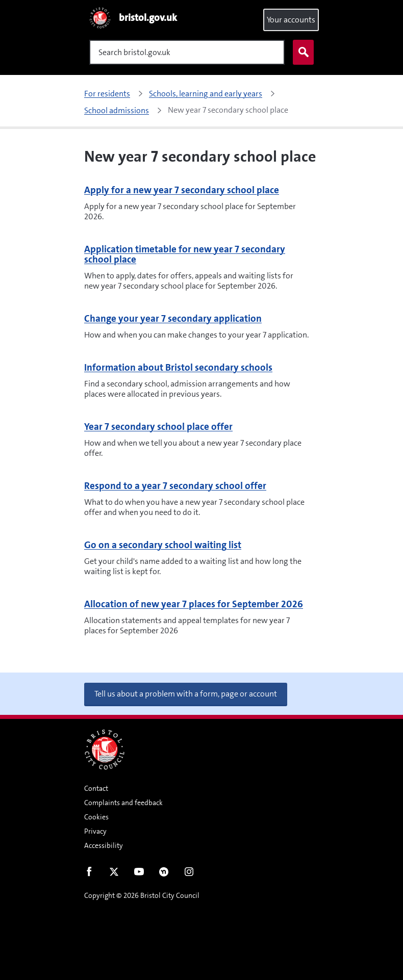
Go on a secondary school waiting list (163, 545)
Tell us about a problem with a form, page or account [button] (186, 694)
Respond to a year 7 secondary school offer (175, 486)
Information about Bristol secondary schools (178, 367)
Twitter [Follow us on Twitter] (114, 874)
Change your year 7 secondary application (173, 318)
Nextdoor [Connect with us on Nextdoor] (164, 874)
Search (301, 53)
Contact (96, 788)
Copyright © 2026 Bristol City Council (142, 895)
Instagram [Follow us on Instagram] (189, 874)
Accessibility (104, 845)
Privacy (95, 831)
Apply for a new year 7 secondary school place (182, 190)
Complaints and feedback (123, 803)
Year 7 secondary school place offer (158, 427)
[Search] (187, 52)
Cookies (96, 817)
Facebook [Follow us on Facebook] (89, 874)
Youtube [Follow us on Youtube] (139, 874)
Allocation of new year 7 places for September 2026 (194, 604)
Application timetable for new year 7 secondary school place (185, 254)
